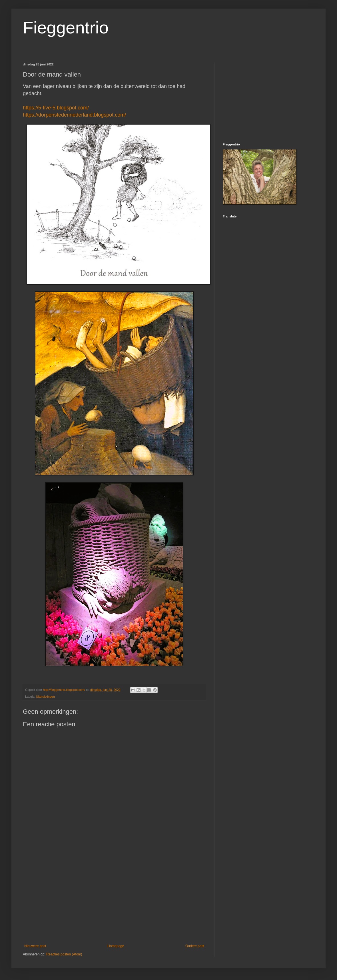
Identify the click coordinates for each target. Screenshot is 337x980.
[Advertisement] (114, 897)
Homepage (116, 946)
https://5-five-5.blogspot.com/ (56, 108)
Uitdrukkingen (45, 697)
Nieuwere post (35, 946)
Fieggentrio (66, 28)
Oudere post (195, 946)
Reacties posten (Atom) (64, 954)
